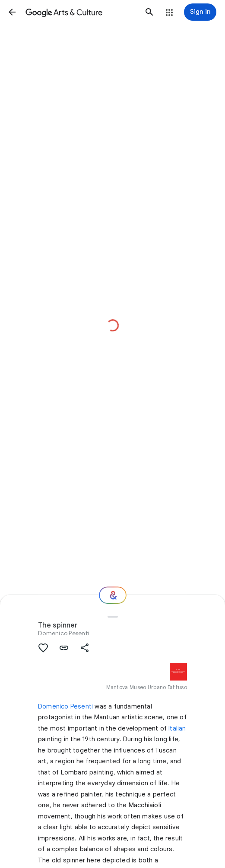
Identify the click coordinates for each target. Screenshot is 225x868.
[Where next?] (113, 595)
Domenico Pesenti (63, 633)
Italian (177, 728)
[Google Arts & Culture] (81, 12)
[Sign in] (200, 12)
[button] (12, 12)
